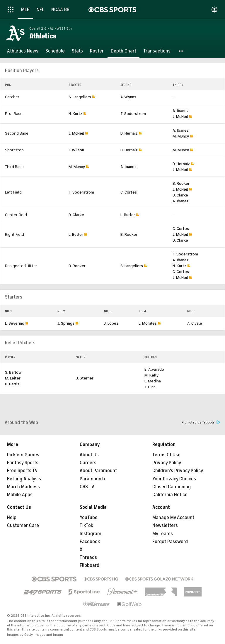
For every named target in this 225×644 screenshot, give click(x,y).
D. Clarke (180, 195)
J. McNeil (180, 117)
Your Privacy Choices (174, 479)
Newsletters (165, 526)
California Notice (170, 495)
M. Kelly (151, 375)
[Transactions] (157, 51)
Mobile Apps (20, 495)
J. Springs (66, 323)
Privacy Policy (167, 463)
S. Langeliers (80, 97)
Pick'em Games (23, 455)
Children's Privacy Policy (178, 471)
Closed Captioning (172, 487)
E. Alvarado (154, 369)
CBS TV (87, 487)
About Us (89, 455)
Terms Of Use (166, 455)
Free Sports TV (22, 471)
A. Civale (195, 323)
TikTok (86, 526)
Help (12, 518)
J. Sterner (85, 378)
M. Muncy (181, 136)
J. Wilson (76, 150)
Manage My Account (173, 518)
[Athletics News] (23, 51)
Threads (88, 557)
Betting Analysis (24, 479)
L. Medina (153, 381)
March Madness (23, 487)
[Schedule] (55, 51)
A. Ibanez (181, 111)
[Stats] (77, 51)
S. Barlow (13, 372)
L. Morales (148, 323)
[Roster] (97, 51)
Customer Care (23, 526)
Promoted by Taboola (201, 422)
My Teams (163, 534)
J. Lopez (111, 323)
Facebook (90, 542)
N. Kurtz (75, 114)
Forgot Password (170, 542)
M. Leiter (13, 378)
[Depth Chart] (123, 51)
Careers (88, 463)
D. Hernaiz (129, 133)
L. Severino (15, 323)
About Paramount (98, 471)
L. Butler (128, 215)
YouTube (89, 518)
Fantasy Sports (23, 463)
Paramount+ (93, 479)
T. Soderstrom (133, 114)
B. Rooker (181, 183)
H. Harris (12, 384)
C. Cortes (129, 192)
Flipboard (90, 565)
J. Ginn (150, 387)
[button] (181, 51)
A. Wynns (128, 97)
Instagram (91, 534)
